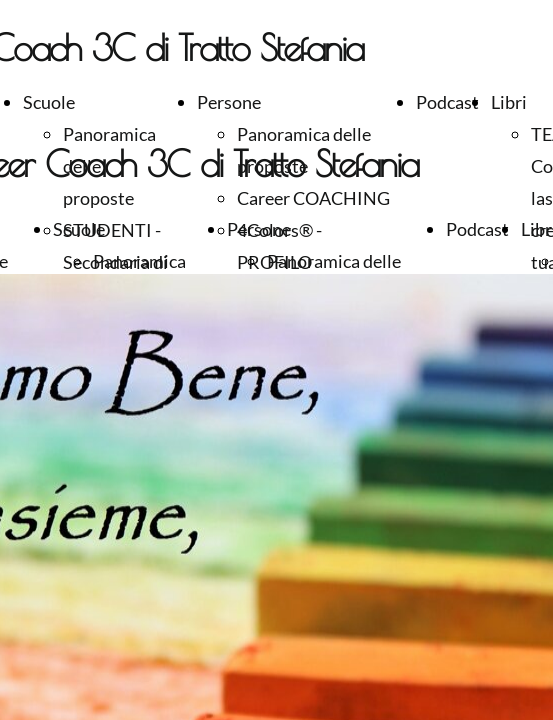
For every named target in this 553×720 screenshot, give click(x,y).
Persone (229, 102)
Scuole (49, 102)
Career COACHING (313, 198)
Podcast (447, 102)
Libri (509, 102)
